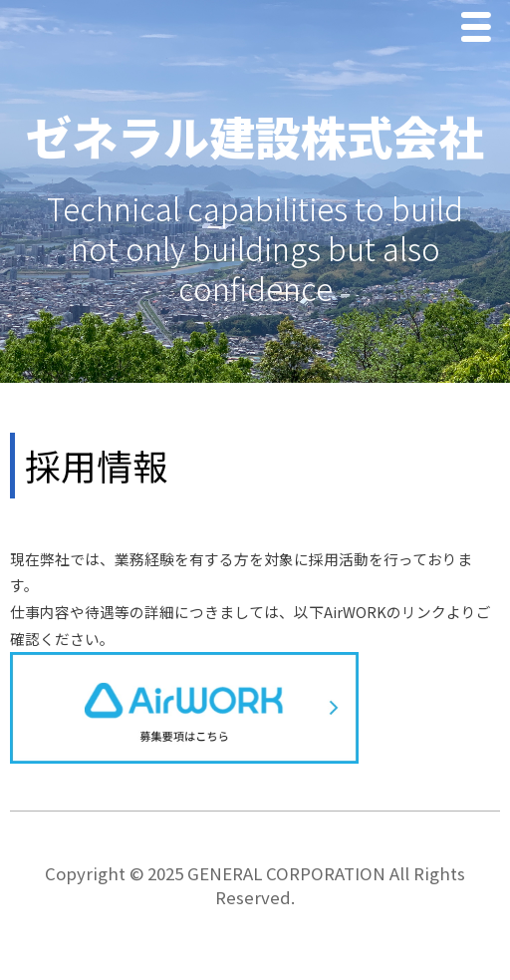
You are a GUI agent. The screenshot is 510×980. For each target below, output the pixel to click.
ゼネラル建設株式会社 (255, 136)
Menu (481, 29)
